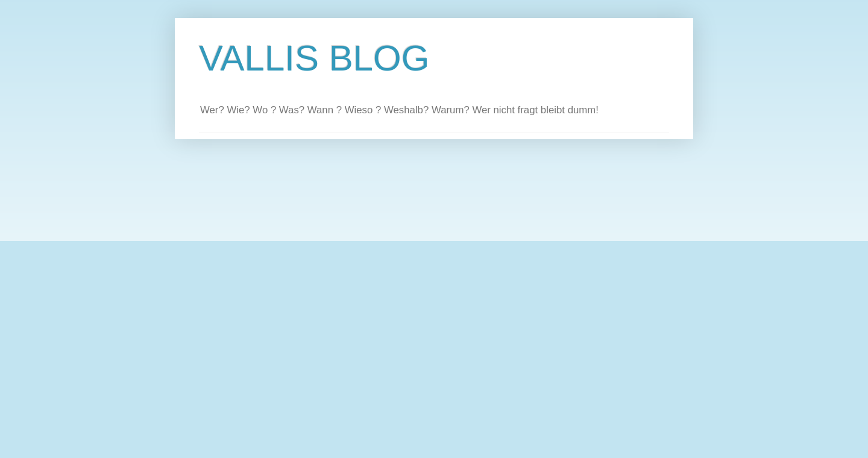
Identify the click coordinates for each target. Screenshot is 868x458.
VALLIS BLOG (314, 58)
